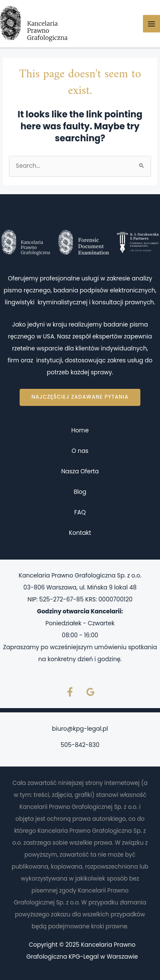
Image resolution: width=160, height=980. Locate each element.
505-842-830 (80, 745)
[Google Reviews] (90, 692)
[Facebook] (70, 692)
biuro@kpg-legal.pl (80, 729)
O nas (80, 451)
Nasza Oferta (80, 471)
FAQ (80, 512)
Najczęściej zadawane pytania (80, 397)
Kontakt (80, 533)
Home (80, 430)
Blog (80, 492)
